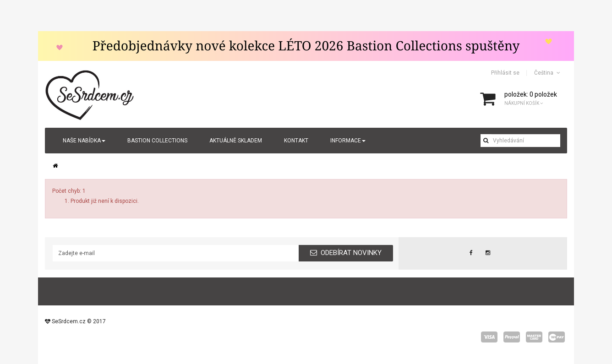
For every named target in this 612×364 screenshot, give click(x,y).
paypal (512, 337)
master (534, 337)
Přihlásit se (505, 73)
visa (489, 337)
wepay (557, 337)
